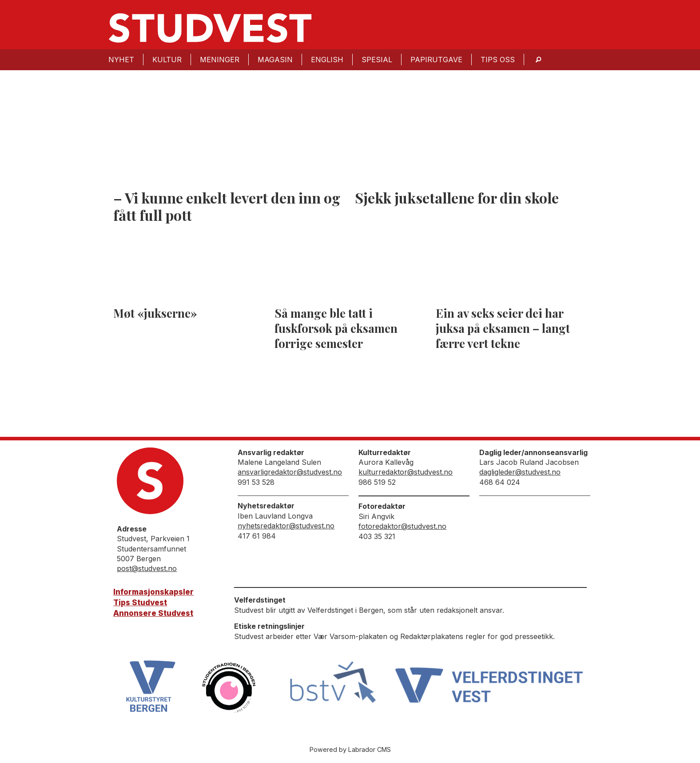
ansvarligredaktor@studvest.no (290, 472)
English (327, 60)
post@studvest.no (147, 568)
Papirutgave (436, 60)
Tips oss (498, 60)
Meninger (220, 60)
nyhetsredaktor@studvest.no (286, 526)
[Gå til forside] (210, 28)
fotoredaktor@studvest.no (402, 526)
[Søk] (538, 60)
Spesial (377, 60)
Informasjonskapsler (153, 592)
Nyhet (121, 60)
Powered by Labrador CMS (350, 749)
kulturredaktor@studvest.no (406, 472)
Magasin (275, 60)
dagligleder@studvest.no (520, 472)
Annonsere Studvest (153, 613)
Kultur (167, 60)
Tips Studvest (140, 603)
